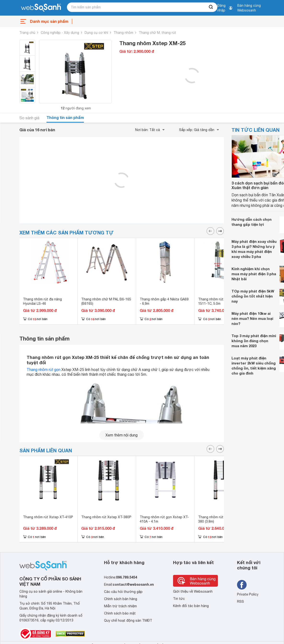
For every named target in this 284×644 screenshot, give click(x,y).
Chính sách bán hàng (121, 599)
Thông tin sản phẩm (65, 117)
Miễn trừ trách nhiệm (120, 606)
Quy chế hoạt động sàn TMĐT (128, 620)
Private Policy (248, 594)
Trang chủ (27, 33)
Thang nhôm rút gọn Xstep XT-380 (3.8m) (223, 519)
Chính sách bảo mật (120, 613)
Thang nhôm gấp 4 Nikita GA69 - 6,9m (164, 301)
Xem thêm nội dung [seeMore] (122, 435)
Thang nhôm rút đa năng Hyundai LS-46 (42, 301)
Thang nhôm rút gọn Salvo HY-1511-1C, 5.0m (222, 301)
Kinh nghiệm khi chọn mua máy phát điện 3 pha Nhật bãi (254, 274)
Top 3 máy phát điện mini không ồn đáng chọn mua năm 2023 (254, 341)
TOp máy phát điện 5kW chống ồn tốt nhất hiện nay (253, 296)
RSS (241, 602)
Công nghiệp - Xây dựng (60, 33)
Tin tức (179, 599)
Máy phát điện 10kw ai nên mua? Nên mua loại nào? (252, 318)
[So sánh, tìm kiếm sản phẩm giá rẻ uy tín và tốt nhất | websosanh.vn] (41, 8)
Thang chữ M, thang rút (157, 33)
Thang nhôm (123, 33)
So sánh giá (29, 118)
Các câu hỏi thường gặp (123, 592)
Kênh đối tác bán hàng (191, 606)
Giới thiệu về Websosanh (193, 591)
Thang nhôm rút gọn (43, 370)
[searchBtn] (211, 7)
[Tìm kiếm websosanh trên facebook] (242, 585)
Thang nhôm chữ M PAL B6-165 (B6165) (106, 301)
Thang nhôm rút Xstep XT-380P (106, 517)
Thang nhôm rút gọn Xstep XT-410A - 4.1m (164, 519)
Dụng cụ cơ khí (96, 33)
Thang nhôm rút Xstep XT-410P (48, 517)
